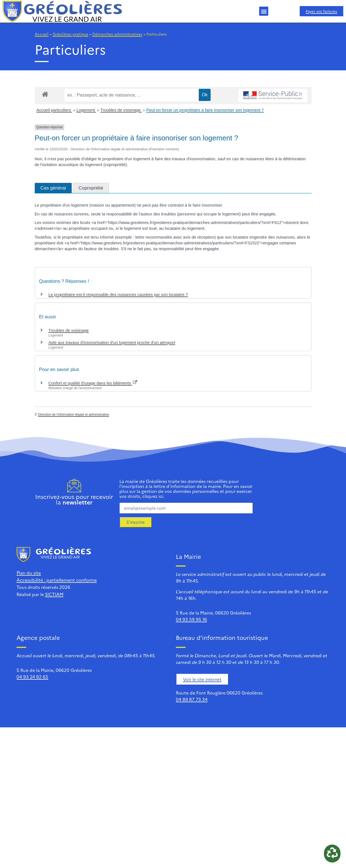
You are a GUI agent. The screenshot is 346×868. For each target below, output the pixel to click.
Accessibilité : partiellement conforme (57, 580)
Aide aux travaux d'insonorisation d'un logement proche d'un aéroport (112, 342)
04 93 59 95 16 (191, 619)
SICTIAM (54, 594)
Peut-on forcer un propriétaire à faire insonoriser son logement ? (205, 110)
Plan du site (29, 573)
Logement (86, 110)
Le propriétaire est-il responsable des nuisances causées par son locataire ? (118, 294)
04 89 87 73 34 (192, 699)
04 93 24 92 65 (32, 677)
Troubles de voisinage (121, 110)
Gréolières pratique (70, 34)
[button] (264, 11)
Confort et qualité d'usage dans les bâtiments (93, 383)
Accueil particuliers (54, 110)
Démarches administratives (117, 34)
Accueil (42, 34)
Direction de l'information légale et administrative (74, 415)
